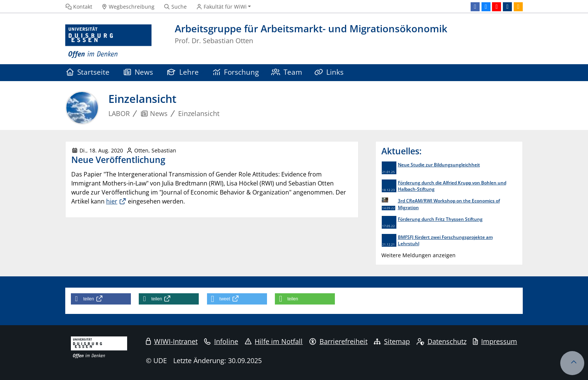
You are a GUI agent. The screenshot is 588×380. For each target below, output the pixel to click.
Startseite (88, 72)
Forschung (236, 72)
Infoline (221, 341)
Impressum (495, 341)
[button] (101, 299)
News (138, 72)
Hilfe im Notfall (274, 341)
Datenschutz (442, 341)
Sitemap (392, 341)
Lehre (183, 72)
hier (112, 201)
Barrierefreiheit (338, 341)
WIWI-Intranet (172, 341)
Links (329, 72)
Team (287, 72)
